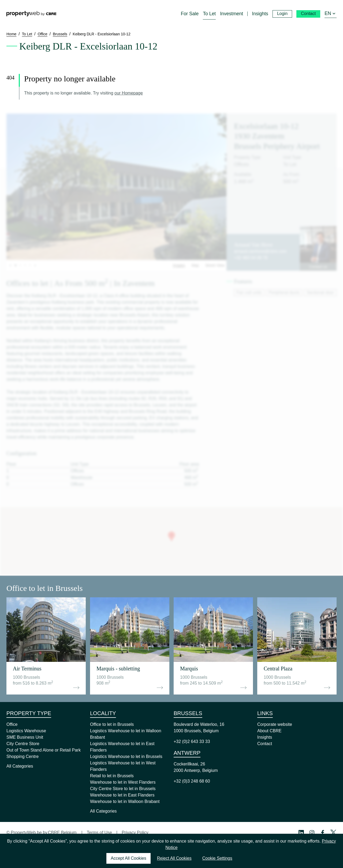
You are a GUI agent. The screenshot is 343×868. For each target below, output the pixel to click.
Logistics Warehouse (26, 731)
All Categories (20, 766)
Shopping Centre (23, 756)
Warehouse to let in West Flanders (123, 782)
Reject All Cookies (174, 858)
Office (12, 724)
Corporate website (275, 724)
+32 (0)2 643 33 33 (192, 741)
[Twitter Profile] (333, 833)
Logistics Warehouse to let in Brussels (126, 756)
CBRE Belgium (62, 833)
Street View (215, 265)
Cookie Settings (217, 858)
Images (179, 265)
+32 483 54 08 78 (251, 258)
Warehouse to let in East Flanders (122, 795)
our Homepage (129, 93)
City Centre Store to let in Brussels (123, 789)
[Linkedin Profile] (301, 833)
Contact (265, 744)
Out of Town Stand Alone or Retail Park (44, 750)
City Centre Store (23, 744)
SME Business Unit (25, 737)
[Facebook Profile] (323, 833)
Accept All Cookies (128, 858)
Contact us (318, 267)
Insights (265, 737)
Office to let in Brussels (112, 724)
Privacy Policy (135, 833)
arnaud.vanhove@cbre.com (260, 251)
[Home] (31, 14)
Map (195, 265)
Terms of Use (99, 833)
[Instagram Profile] (312, 833)
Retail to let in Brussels (112, 776)
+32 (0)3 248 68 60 (192, 781)
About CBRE (269, 731)
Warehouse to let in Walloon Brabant (125, 801)
